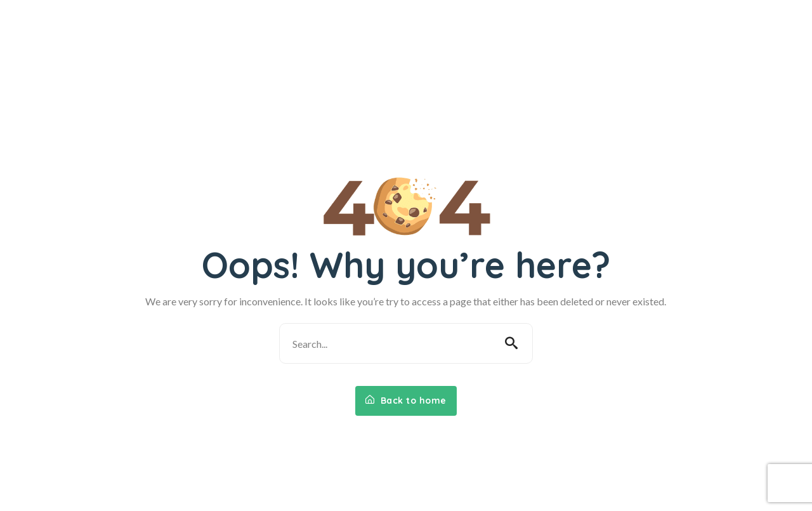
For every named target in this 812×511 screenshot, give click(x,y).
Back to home (406, 401)
